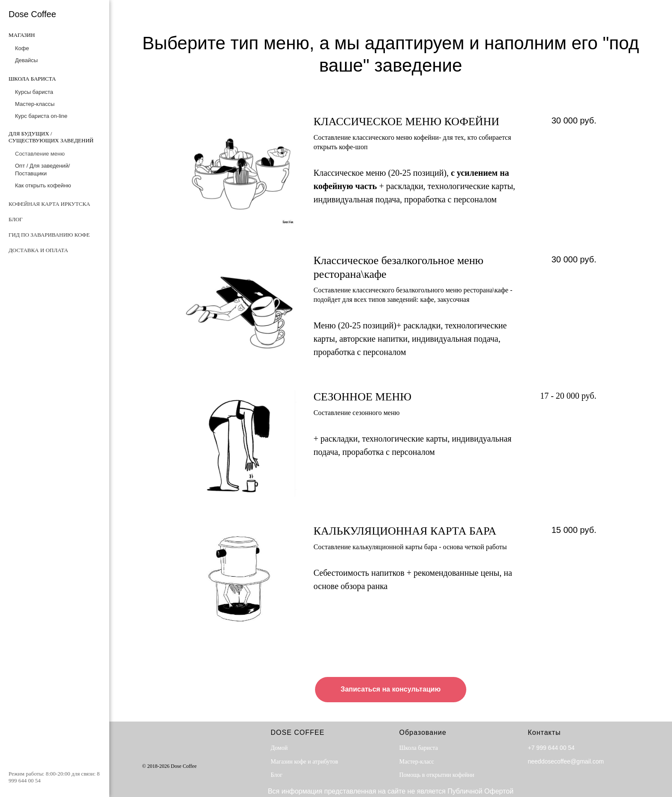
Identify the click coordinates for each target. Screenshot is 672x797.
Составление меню (40, 154)
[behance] (176, 746)
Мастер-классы (35, 104)
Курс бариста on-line (41, 116)
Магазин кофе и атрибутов (304, 762)
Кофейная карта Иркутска (49, 204)
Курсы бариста (34, 92)
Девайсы (26, 60)
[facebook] (148, 746)
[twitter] (162, 746)
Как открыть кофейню (43, 185)
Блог (16, 219)
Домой (279, 748)
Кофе (22, 48)
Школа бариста (419, 748)
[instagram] (190, 746)
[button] (391, 690)
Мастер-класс (417, 762)
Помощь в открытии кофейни (437, 775)
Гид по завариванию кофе (49, 235)
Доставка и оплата (38, 250)
